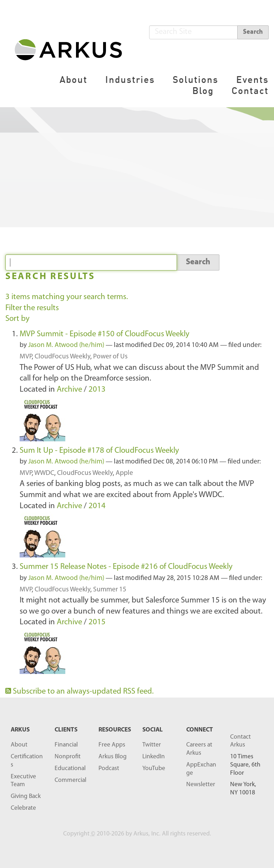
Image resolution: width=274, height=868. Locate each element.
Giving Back (26, 796)
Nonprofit (68, 757)
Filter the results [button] (32, 308)
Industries (130, 80)
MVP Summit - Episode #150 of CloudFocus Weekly (105, 334)
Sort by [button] (17, 319)
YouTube (154, 768)
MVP (26, 357)
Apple (124, 473)
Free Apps (112, 745)
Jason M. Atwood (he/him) (66, 345)
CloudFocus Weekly (62, 357)
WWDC (44, 473)
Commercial (70, 780)
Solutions (196, 80)
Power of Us (110, 357)
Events (252, 80)
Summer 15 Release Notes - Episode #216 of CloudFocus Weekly (126, 567)
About (73, 80)
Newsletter (201, 785)
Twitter (152, 745)
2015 (97, 622)
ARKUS (20, 730)
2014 (97, 506)
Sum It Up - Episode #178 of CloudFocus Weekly (99, 451)
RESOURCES (115, 730)
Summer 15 (110, 590)
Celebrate (23, 808)
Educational (70, 768)
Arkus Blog (113, 757)
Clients (66, 730)
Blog (203, 91)
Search (253, 32)
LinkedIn (154, 757)
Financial (66, 745)
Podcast (109, 768)
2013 (97, 390)
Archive (69, 390)
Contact (250, 91)
